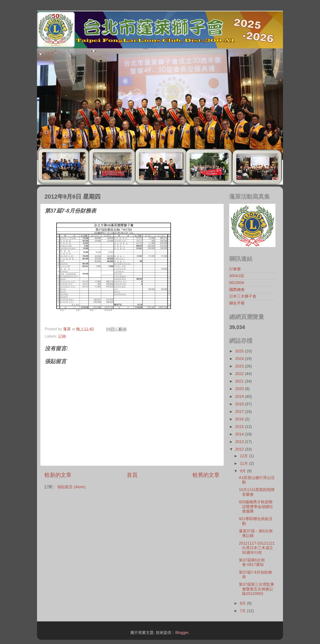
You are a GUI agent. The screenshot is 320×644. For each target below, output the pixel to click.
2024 (240, 359)
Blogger (182, 633)
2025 (240, 351)
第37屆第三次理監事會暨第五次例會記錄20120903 (257, 589)
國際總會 (237, 290)
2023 (240, 366)
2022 (240, 374)
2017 (240, 412)
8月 (243, 603)
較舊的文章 (206, 475)
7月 (243, 611)
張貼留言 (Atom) (71, 487)
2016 (240, 419)
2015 (240, 427)
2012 (240, 449)
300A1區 (237, 276)
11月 (244, 463)
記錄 (62, 336)
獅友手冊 (237, 303)
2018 (240, 404)
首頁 (132, 475)
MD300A (237, 283)
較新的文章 (58, 475)
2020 (240, 389)
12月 (244, 456)
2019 (240, 397)
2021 (240, 381)
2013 (240, 442)
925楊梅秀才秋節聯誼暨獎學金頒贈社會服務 (256, 507)
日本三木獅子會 (243, 296)
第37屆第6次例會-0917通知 (252, 562)
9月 (243, 471)
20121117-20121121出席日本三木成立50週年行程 (257, 548)
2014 (240, 434)
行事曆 (235, 269)
